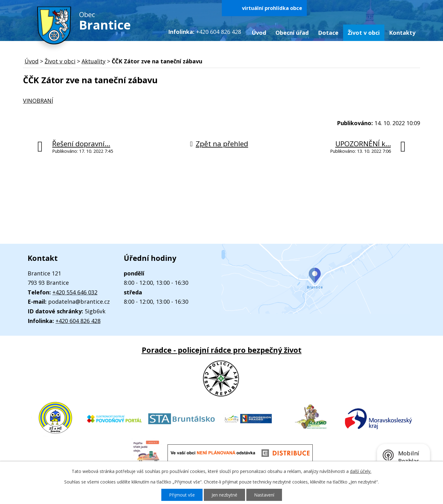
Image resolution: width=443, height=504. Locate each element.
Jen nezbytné (224, 495)
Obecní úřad (292, 33)
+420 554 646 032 (75, 292)
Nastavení (264, 495)
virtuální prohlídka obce (272, 8)
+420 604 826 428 (78, 321)
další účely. (361, 471)
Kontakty (402, 33)
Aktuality (94, 61)
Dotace (328, 33)
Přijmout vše (182, 495)
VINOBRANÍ (38, 101)
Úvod (259, 33)
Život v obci (364, 33)
